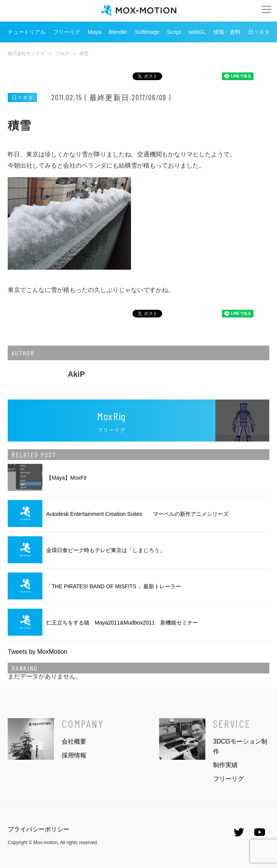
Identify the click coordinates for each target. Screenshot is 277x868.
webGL (197, 32)
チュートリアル (27, 32)
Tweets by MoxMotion (38, 652)
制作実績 (225, 765)
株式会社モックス (26, 54)
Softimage (147, 32)
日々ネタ (259, 32)
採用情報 (74, 755)
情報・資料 (227, 32)
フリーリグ (67, 32)
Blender (118, 32)
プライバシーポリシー (39, 829)
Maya (94, 32)
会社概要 (74, 741)
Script (174, 32)
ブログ (62, 54)
